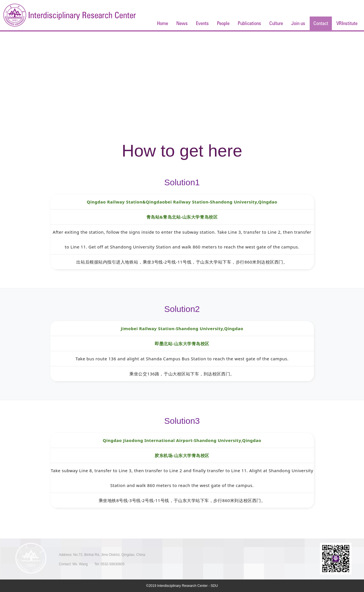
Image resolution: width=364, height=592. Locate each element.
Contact (321, 23)
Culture (276, 23)
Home (163, 23)
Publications (249, 23)
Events (202, 23)
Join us (298, 23)
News (182, 23)
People (223, 23)
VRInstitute (347, 23)
